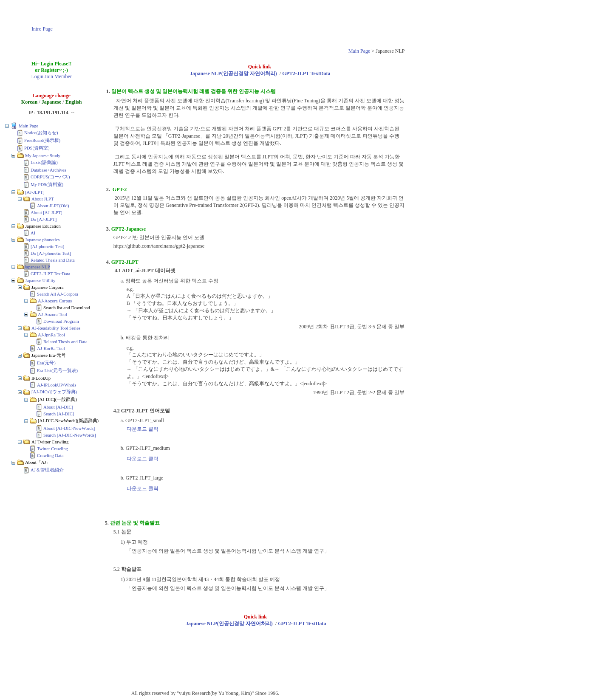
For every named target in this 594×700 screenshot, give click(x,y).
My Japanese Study (43, 156)
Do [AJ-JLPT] (44, 219)
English (74, 102)
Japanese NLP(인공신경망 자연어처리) (233, 73)
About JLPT (42, 199)
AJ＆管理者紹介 (47, 470)
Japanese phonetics (42, 240)
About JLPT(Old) (53, 206)
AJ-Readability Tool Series (56, 328)
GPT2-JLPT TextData (50, 274)
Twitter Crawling (52, 449)
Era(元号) (46, 363)
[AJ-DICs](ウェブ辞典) (54, 392)
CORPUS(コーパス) (50, 177)
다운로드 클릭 (143, 429)
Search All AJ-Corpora (58, 294)
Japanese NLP (37, 267)
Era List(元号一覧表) (57, 371)
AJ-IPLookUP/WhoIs (57, 385)
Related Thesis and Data (53, 260)
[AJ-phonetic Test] (47, 247)
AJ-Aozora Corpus (55, 301)
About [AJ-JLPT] (47, 213)
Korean (29, 102)
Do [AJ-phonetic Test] (51, 253)
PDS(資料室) (37, 148)
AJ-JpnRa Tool (51, 335)
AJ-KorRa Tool (51, 349)
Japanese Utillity (40, 281)
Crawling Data (50, 456)
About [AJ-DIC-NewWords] (69, 428)
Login (37, 76)
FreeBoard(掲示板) (42, 140)
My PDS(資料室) (47, 185)
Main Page (359, 51)
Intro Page (42, 29)
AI (33, 233)
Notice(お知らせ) (41, 133)
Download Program (61, 321)
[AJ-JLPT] (35, 192)
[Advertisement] (246, 23)
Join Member (58, 76)
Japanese (52, 102)
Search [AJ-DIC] (59, 414)
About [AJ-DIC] (58, 407)
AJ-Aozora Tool (52, 315)
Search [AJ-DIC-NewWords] (70, 435)
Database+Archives (48, 170)
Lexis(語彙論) (44, 162)
